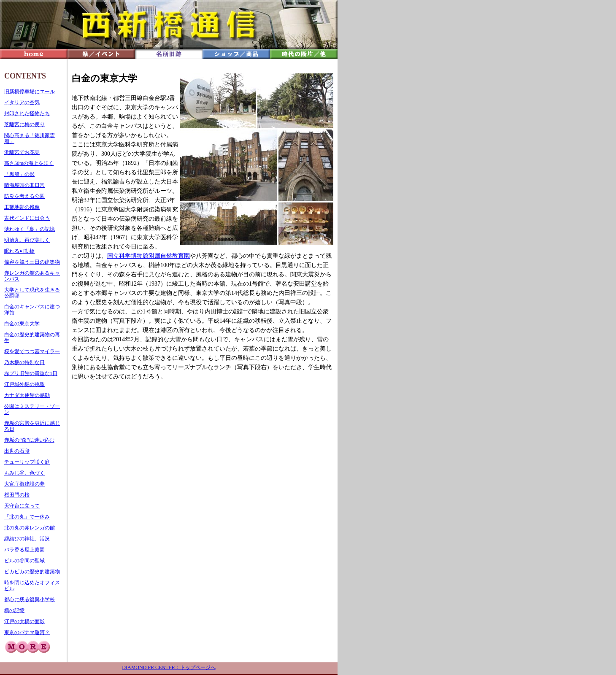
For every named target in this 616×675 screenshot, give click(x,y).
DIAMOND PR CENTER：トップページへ (169, 667)
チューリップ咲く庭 (27, 462)
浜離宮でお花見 (22, 152)
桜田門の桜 (17, 495)
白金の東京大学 (22, 324)
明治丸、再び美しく (27, 240)
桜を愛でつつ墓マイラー (32, 351)
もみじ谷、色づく (24, 473)
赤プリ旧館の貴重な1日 (31, 373)
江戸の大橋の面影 (24, 621)
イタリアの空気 (22, 103)
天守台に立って (22, 506)
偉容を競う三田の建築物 (32, 262)
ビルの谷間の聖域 (24, 561)
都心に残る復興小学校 (30, 599)
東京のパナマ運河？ (27, 632)
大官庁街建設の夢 (24, 484)
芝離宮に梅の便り (24, 124)
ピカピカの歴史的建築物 (32, 572)
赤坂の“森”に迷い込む (29, 440)
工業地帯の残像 (22, 207)
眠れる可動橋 (19, 251)
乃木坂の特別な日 (24, 362)
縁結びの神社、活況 (27, 539)
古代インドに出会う (27, 218)
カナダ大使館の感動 (27, 395)
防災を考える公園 (24, 196)
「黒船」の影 (19, 174)
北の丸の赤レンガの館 (30, 528)
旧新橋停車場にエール (30, 92)
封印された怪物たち (27, 113)
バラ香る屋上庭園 (24, 550)
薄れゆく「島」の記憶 (30, 229)
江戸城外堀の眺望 (24, 384)
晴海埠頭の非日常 (24, 185)
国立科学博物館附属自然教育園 (149, 256)
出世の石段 (17, 451)
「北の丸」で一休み (27, 517)
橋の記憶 (14, 610)
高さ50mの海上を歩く (29, 163)
